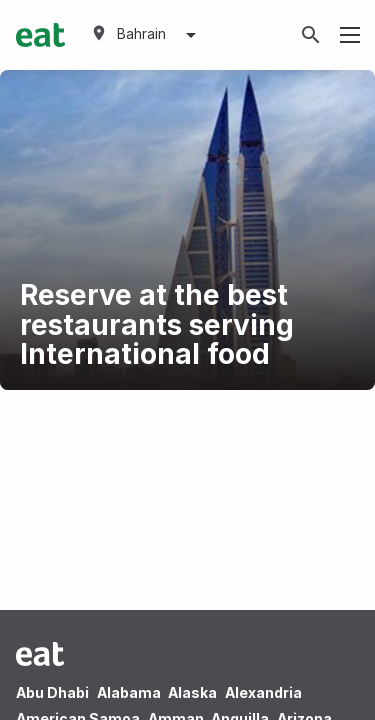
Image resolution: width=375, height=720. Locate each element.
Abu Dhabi (52, 692)
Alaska (192, 692)
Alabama (129, 692)
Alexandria (263, 692)
